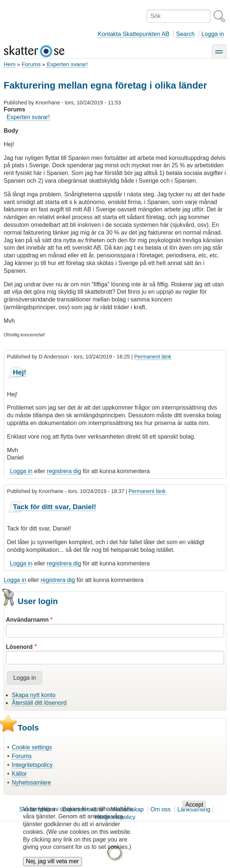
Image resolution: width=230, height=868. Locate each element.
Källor (19, 774)
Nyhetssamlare (31, 783)
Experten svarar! (67, 64)
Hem (10, 64)
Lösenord (19, 647)
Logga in (213, 34)
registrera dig (64, 471)
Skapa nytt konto (34, 695)
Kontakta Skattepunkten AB (134, 34)
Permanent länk (153, 357)
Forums (31, 64)
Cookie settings (32, 747)
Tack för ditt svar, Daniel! (55, 507)
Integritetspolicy (32, 765)
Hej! (19, 372)
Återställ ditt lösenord (39, 703)
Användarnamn (27, 620)
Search (185, 34)
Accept (194, 810)
